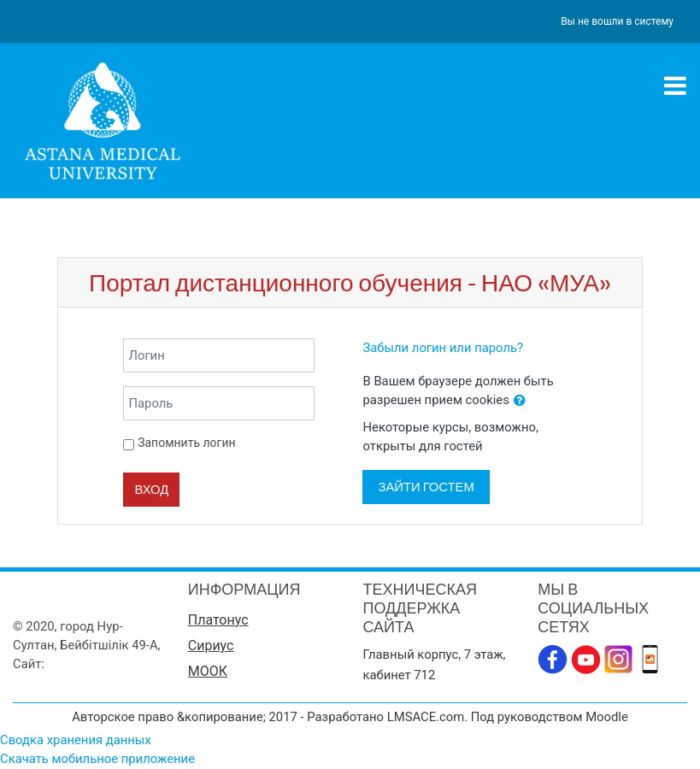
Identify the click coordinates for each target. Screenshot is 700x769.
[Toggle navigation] (675, 85)
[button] (520, 401)
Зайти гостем (426, 487)
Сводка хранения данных (76, 740)
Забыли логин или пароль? (443, 348)
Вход (151, 489)
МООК (208, 671)
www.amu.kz (84, 664)
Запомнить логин (186, 443)
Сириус (211, 646)
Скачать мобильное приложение (97, 759)
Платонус (218, 620)
